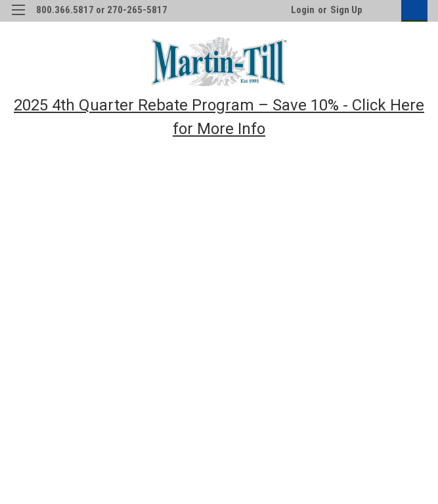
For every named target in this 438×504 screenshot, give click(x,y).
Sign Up (346, 10)
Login (303, 10)
